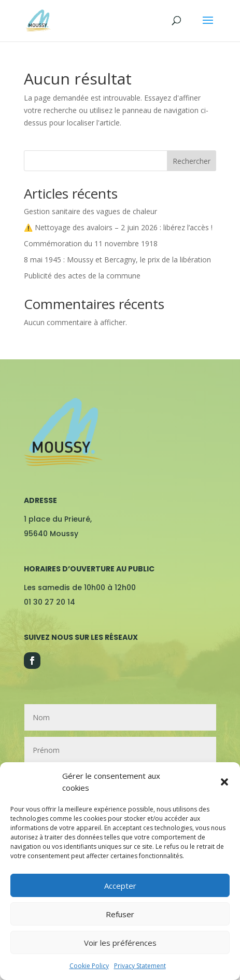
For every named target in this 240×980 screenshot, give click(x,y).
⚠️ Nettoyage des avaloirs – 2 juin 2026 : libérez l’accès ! (118, 227)
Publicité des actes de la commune (82, 276)
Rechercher (192, 161)
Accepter (120, 886)
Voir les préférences (120, 943)
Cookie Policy (89, 966)
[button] (224, 782)
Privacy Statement (140, 966)
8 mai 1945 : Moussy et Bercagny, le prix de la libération (117, 260)
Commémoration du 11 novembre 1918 (91, 243)
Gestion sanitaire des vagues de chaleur (90, 211)
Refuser (120, 914)
